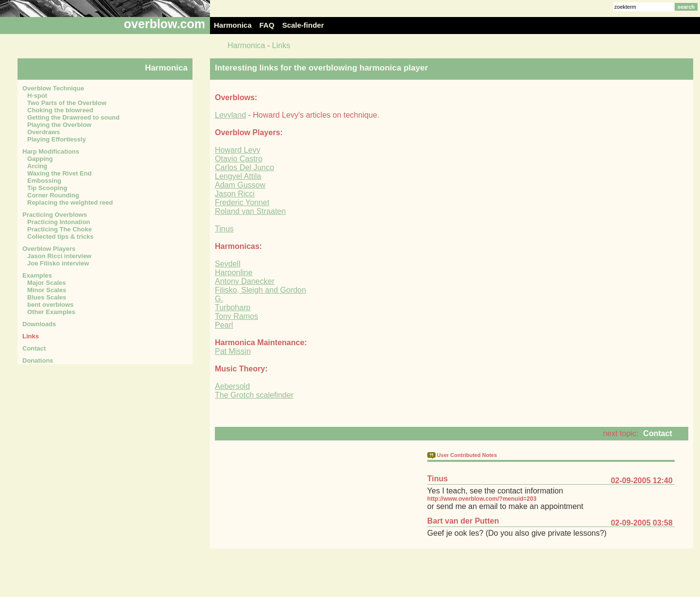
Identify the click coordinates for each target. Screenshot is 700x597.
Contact (658, 433)
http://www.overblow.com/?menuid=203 (482, 499)
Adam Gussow (240, 185)
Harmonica (246, 45)
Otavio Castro (239, 159)
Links (281, 45)
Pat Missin (233, 351)
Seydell (227, 264)
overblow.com (165, 24)
